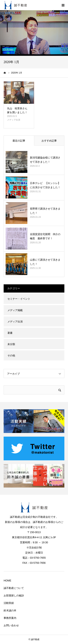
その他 (11, 355)
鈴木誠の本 (10, 610)
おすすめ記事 (49, 141)
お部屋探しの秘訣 (14, 595)
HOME (7, 581)
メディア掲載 (15, 310)
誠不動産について (14, 588)
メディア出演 (14, 120)
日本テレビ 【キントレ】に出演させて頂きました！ (45, 185)
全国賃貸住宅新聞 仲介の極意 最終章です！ (45, 236)
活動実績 (9, 603)
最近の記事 (19, 141)
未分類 (11, 344)
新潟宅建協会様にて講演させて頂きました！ (45, 160)
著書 (10, 333)
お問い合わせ (11, 625)
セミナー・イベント (19, 299)
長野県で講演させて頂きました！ (45, 211)
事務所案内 (10, 618)
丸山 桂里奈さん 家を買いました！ (18, 110)
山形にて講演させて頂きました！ (45, 262)
